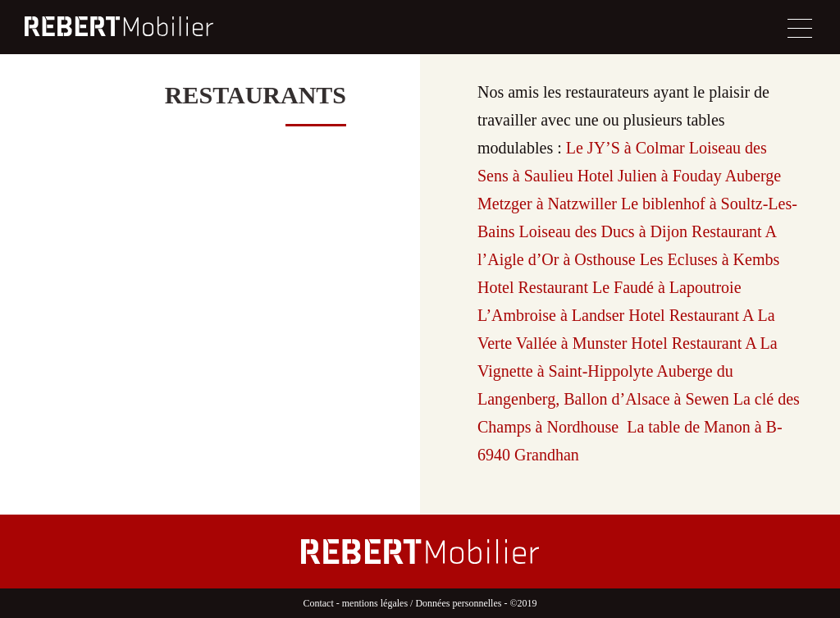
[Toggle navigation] (800, 28)
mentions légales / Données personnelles (422, 603)
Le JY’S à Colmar (625, 148)
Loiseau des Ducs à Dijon (604, 231)
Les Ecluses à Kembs (710, 259)
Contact (318, 603)
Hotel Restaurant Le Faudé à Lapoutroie (609, 287)
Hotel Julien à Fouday (650, 176)
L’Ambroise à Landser (551, 315)
